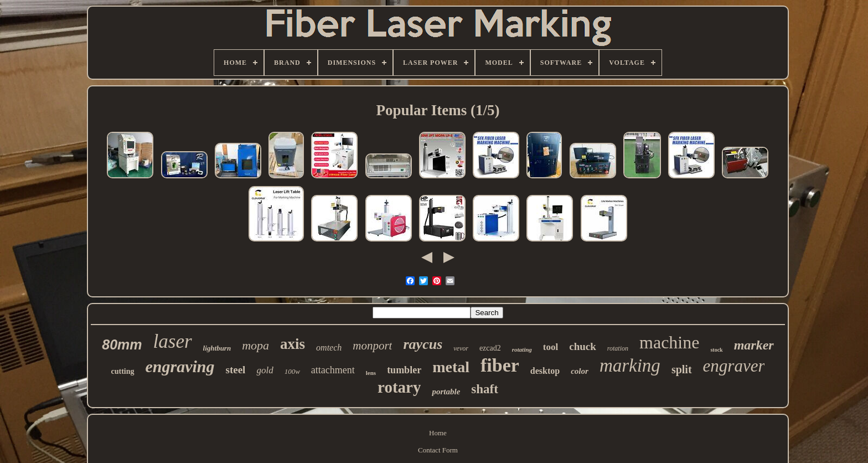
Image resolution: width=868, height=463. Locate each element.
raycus (423, 344)
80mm (122, 344)
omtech (329, 348)
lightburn (217, 348)
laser (173, 341)
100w (292, 371)
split (682, 369)
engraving (180, 366)
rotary (399, 387)
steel (236, 370)
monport (372, 346)
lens (371, 373)
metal (451, 367)
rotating (522, 349)
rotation (618, 348)
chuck (583, 346)
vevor (461, 348)
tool (551, 347)
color (580, 371)
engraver (734, 366)
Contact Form (438, 450)
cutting (123, 371)
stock (716, 350)
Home (438, 433)
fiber (500, 365)
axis (293, 344)
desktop (545, 371)
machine (669, 342)
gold (265, 370)
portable (446, 392)
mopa (255, 345)
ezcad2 (490, 348)
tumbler (404, 370)
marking (630, 366)
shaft (485, 389)
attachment (333, 370)
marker (754, 345)
